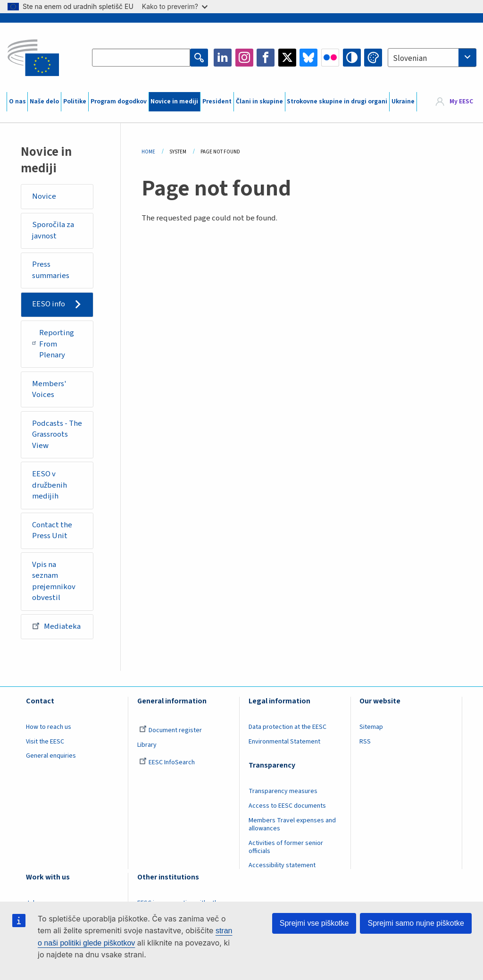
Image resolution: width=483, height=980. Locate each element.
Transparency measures (283, 791)
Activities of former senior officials (286, 847)
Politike (75, 101)
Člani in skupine (259, 101)
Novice (44, 196)
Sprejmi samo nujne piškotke (416, 923)
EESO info (49, 304)
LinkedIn (223, 58)
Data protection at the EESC (287, 727)
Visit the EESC (45, 742)
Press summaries (51, 270)
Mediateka (56, 626)
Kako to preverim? (175, 6)
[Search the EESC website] (141, 58)
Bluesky (308, 58)
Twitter (287, 58)
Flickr (330, 58)
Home (148, 152)
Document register (171, 730)
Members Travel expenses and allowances (292, 824)
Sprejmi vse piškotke (314, 923)
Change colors (373, 58)
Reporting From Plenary (53, 344)
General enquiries (51, 756)
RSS (365, 742)
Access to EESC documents (287, 806)
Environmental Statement (284, 742)
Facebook (266, 58)
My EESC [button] (461, 101)
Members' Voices (49, 389)
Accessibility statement (282, 865)
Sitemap (371, 727)
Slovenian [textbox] (410, 59)
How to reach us (49, 727)
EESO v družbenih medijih (50, 485)
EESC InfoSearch (167, 762)
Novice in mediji (174, 101)
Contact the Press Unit (52, 531)
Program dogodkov (119, 101)
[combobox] (432, 58)
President (217, 101)
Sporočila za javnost (53, 230)
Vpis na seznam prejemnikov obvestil (54, 581)
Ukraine (403, 101)
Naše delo (44, 101)
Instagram (244, 58)
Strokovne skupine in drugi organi (337, 101)
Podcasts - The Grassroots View (57, 435)
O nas (17, 101)
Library (147, 745)
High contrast (352, 58)
